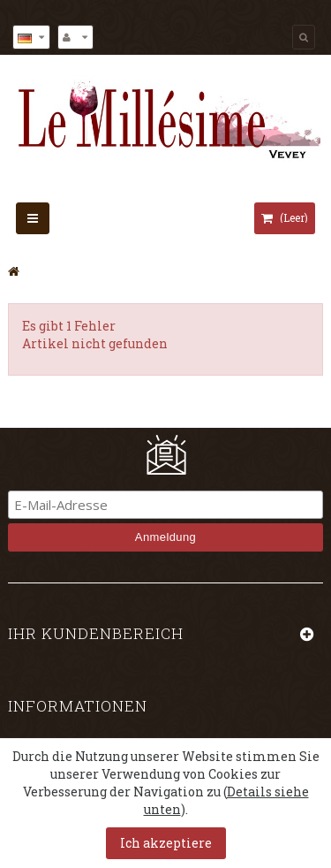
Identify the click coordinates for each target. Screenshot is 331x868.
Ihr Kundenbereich (96, 633)
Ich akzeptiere (166, 843)
